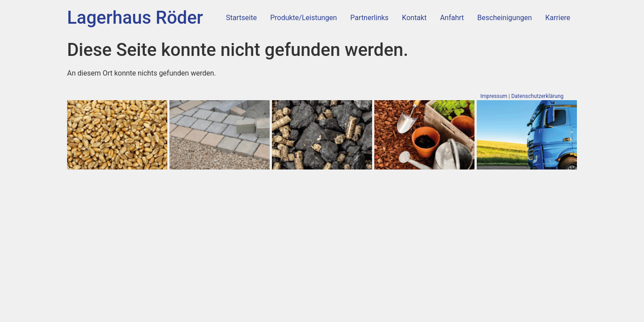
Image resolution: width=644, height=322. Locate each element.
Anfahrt (452, 18)
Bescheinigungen (504, 18)
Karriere (558, 18)
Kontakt (414, 18)
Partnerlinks (369, 18)
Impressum (494, 96)
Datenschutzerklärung (537, 96)
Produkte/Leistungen (303, 18)
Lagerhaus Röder (135, 18)
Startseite (241, 18)
